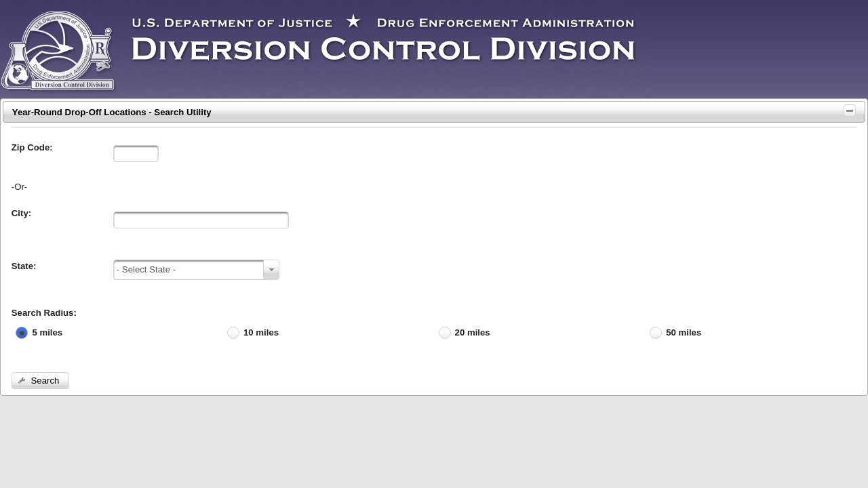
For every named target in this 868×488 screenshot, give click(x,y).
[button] (40, 381)
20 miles (473, 332)
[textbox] (136, 154)
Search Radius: (44, 313)
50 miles (684, 332)
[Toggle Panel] (850, 110)
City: (21, 213)
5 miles (47, 332)
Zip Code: (32, 147)
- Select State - (146, 269)
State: (24, 266)
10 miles (261, 332)
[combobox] (196, 270)
